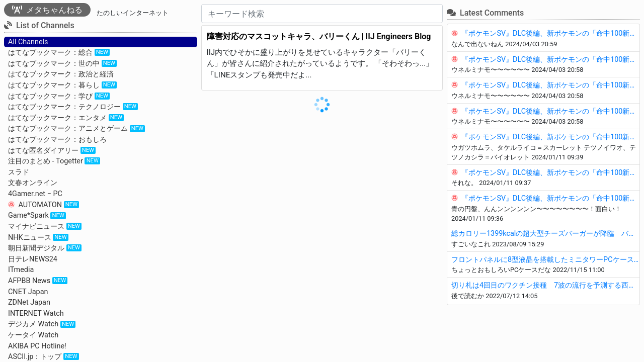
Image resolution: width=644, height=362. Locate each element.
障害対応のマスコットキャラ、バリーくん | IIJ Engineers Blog (319, 36)
